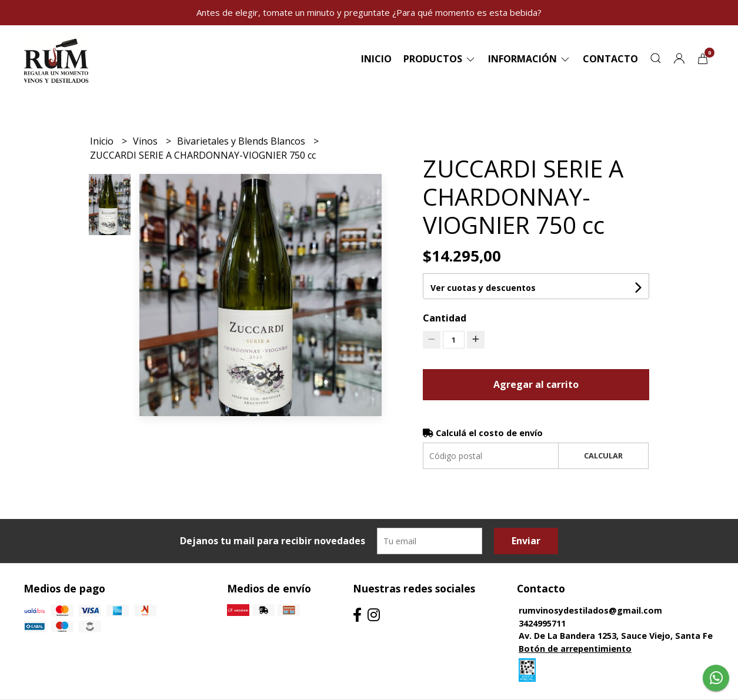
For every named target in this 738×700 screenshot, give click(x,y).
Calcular (603, 455)
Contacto (610, 59)
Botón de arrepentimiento (575, 649)
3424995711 (542, 623)
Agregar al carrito (536, 384)
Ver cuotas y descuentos (483, 288)
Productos (440, 59)
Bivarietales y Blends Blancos (242, 141)
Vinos (146, 141)
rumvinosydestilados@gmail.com (590, 610)
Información (530, 59)
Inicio (376, 59)
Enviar (526, 541)
